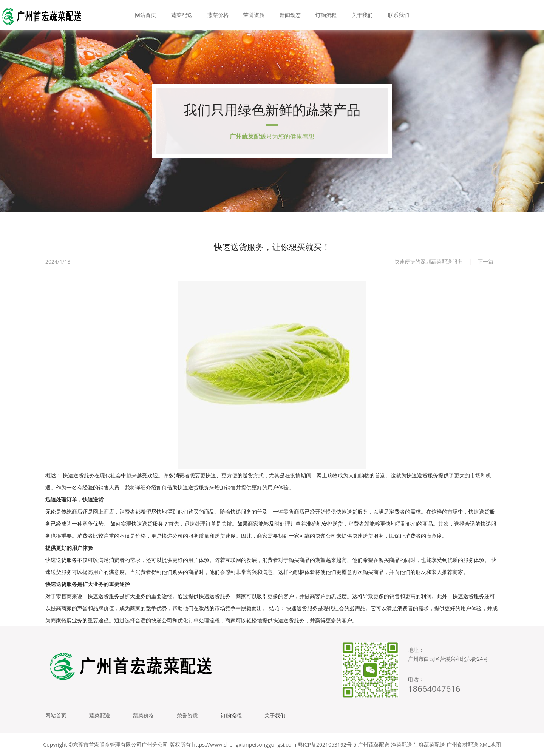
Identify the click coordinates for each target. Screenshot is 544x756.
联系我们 (399, 15)
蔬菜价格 (218, 15)
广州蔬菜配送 (374, 744)
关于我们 (362, 15)
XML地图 (490, 744)
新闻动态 (290, 15)
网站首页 (145, 15)
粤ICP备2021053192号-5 (327, 744)
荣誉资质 (254, 15)
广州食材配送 (462, 744)
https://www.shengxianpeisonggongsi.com (244, 744)
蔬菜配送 (182, 15)
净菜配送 (402, 744)
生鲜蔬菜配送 (429, 744)
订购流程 (326, 15)
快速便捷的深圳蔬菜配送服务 (428, 262)
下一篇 (485, 262)
